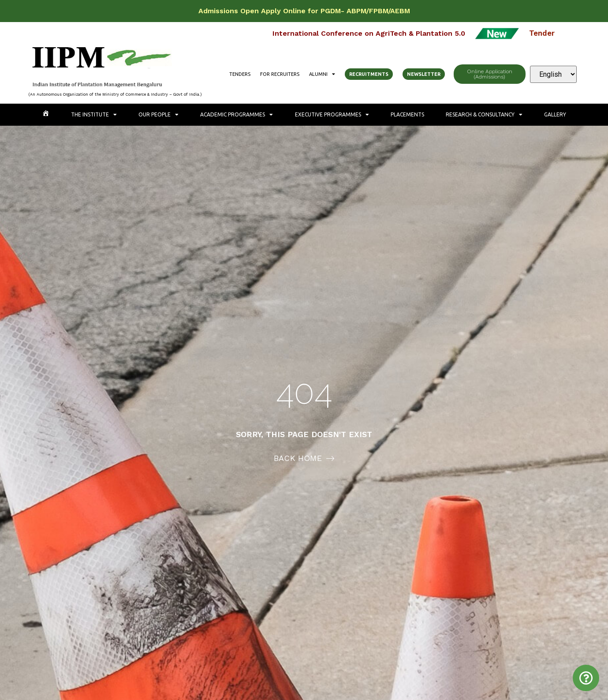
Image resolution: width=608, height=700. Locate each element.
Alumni (322, 74)
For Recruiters (280, 74)
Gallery (555, 114)
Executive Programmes (332, 115)
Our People (159, 115)
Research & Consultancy (484, 115)
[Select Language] (553, 74)
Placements (407, 114)
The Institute (94, 115)
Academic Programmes (237, 115)
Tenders (240, 74)
